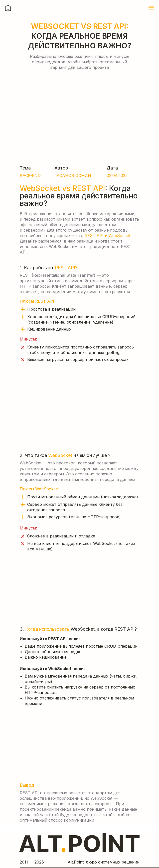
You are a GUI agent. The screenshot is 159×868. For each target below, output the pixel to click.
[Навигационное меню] (151, 8)
